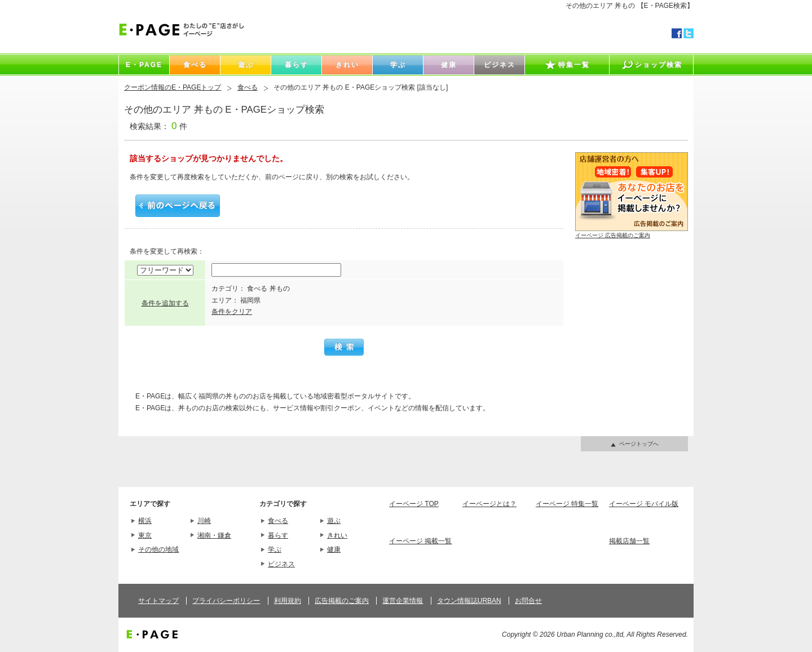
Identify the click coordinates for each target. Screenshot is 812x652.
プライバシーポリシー (226, 601)
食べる (248, 87)
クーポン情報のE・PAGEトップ (173, 87)
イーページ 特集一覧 (567, 504)
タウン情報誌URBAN (469, 601)
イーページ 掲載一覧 (420, 541)
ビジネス (281, 564)
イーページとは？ (489, 504)
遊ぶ (334, 521)
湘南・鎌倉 (214, 535)
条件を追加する (165, 303)
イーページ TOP (414, 504)
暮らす (278, 535)
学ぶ (275, 549)
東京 (145, 535)
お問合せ (528, 601)
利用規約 (288, 601)
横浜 (145, 521)
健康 (334, 549)
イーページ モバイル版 (644, 504)
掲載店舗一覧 (629, 541)
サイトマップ (158, 601)
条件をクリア (232, 312)
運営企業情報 (403, 601)
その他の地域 (158, 549)
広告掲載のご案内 (342, 601)
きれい (337, 535)
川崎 (204, 521)
